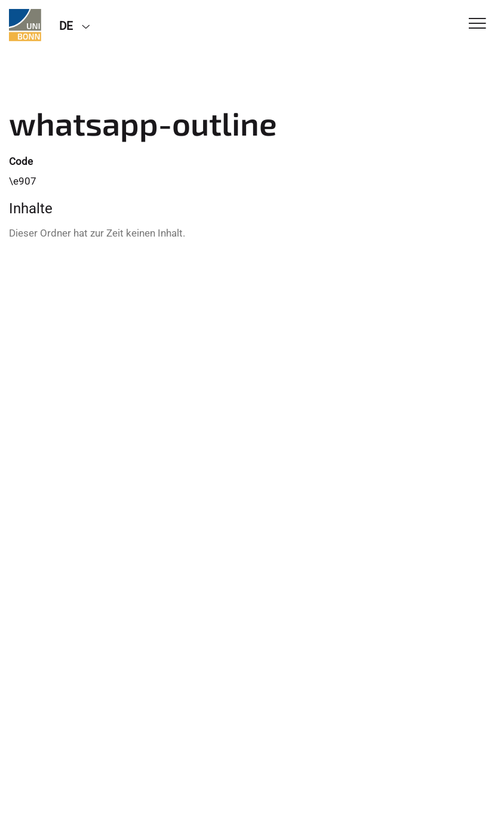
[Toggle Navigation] (477, 24)
